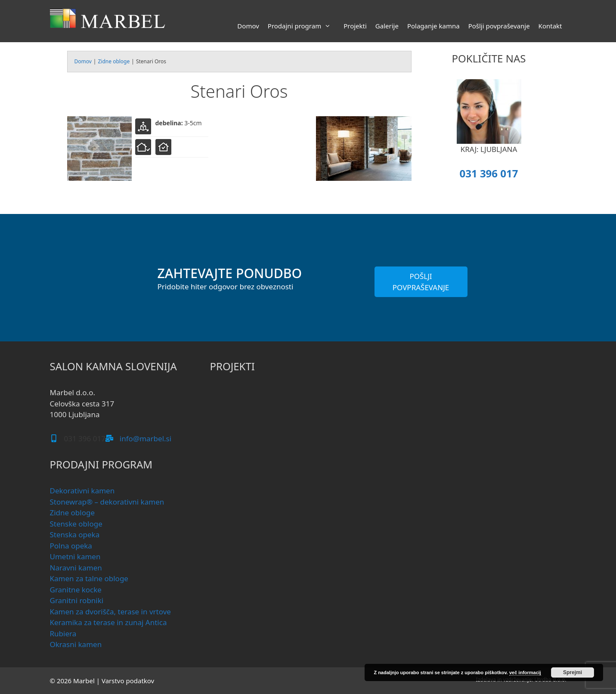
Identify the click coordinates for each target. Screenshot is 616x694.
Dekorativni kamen (82, 491)
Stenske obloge (76, 524)
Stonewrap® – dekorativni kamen (107, 502)
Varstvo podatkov (128, 681)
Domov (248, 26)
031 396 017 (489, 173)
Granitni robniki (77, 600)
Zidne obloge (114, 61)
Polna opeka (71, 546)
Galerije (387, 26)
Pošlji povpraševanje (499, 26)
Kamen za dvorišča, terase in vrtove (110, 612)
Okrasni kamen (76, 644)
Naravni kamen (76, 568)
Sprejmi (573, 672)
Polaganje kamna (433, 26)
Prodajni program (303, 26)
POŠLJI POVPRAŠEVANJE (421, 282)
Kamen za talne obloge (89, 578)
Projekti (355, 26)
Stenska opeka (75, 534)
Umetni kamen (75, 556)
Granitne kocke (76, 590)
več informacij (525, 672)
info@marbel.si (145, 438)
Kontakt (550, 26)
